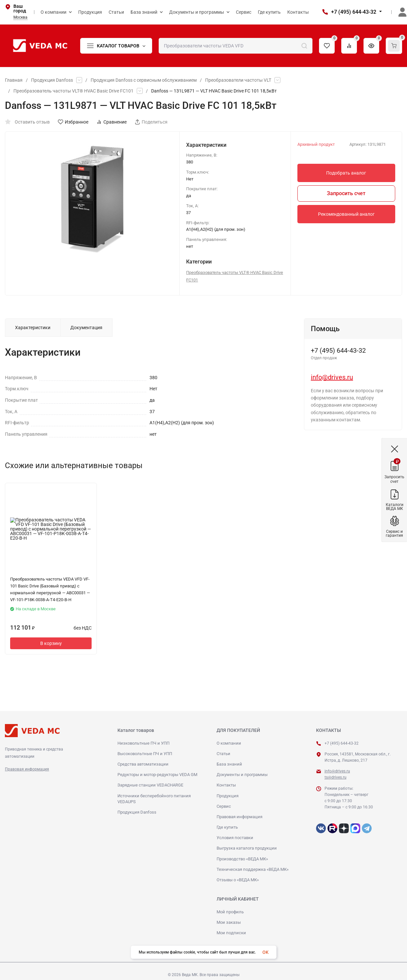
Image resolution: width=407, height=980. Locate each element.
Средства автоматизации (143, 764)
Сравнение (112, 122)
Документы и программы (242, 775)
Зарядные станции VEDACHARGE (150, 785)
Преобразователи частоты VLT (238, 80)
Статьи (223, 754)
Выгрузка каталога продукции (247, 848)
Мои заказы (229, 922)
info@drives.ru (332, 377)
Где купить (227, 827)
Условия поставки (235, 838)
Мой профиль (230, 912)
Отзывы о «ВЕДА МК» (238, 880)
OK (265, 952)
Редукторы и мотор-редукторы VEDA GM (157, 775)
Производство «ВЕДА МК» (242, 859)
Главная (14, 80)
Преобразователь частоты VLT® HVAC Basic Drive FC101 (73, 91)
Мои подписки (231, 933)
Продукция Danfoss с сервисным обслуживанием (144, 80)
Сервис (224, 806)
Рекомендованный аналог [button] (346, 214)
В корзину (51, 643)
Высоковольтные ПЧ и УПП (145, 754)
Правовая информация (27, 769)
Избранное (73, 122)
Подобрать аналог (346, 173)
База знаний (229, 764)
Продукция (228, 796)
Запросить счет (346, 193)
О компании (229, 743)
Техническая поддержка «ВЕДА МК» (253, 869)
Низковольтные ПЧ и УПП (143, 743)
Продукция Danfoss (52, 80)
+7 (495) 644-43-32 (354, 12)
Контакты (226, 785)
